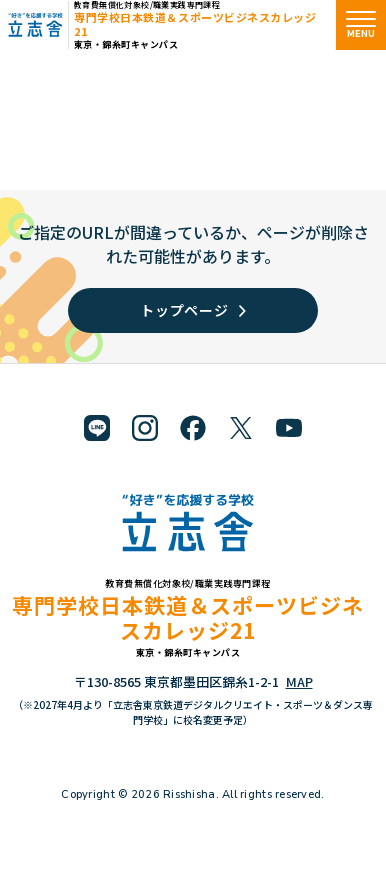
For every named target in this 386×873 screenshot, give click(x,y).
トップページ (192, 310)
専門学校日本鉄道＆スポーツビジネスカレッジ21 (195, 23)
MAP (299, 681)
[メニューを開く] (361, 25)
